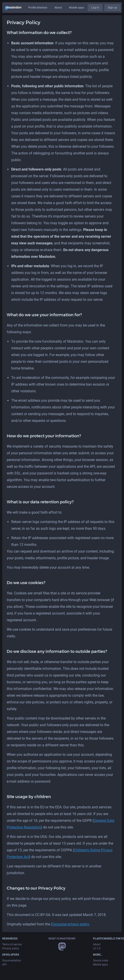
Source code (100, 961)
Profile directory (38, 8)
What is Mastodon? (62, 939)
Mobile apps (77, 8)
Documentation (12, 961)
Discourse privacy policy (70, 924)
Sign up (112, 8)
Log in (95, 8)
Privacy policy (11, 948)
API (4, 965)
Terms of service (12, 944)
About (58, 8)
